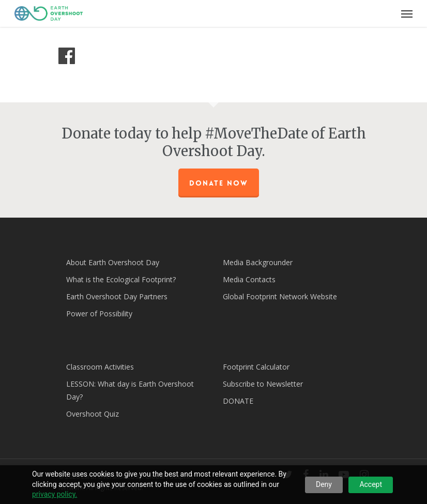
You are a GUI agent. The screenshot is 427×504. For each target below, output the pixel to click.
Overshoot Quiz (93, 414)
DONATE (238, 401)
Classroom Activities (100, 367)
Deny (324, 484)
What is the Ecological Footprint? (121, 279)
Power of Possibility (99, 314)
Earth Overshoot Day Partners (117, 296)
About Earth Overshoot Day (113, 262)
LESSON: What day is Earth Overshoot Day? (130, 390)
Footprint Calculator (256, 367)
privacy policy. (55, 494)
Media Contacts (249, 279)
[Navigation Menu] (407, 13)
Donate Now (219, 183)
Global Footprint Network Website (280, 296)
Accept (371, 484)
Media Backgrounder (258, 262)
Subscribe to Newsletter (263, 384)
